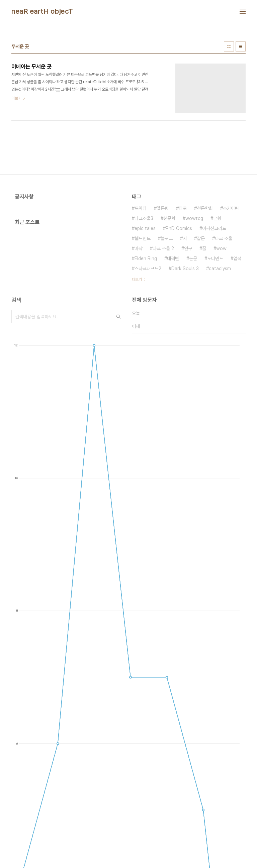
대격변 (173, 258)
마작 (139, 248)
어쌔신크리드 (214, 228)
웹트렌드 (143, 238)
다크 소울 (224, 238)
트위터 (141, 208)
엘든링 (163, 208)
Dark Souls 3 (185, 268)
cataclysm (220, 268)
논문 (193, 258)
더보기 (137, 280)
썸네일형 (229, 46)
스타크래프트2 (148, 268)
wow (221, 248)
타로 (183, 208)
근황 (217, 218)
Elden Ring (146, 258)
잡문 (201, 238)
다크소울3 (144, 218)
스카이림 (231, 208)
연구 (188, 248)
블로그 (167, 238)
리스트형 (241, 46)
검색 (118, 317)
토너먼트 (215, 258)
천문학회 (205, 208)
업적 (237, 258)
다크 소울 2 (163, 248)
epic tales (145, 228)
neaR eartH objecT (42, 11)
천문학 (169, 218)
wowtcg (194, 218)
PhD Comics (179, 228)
